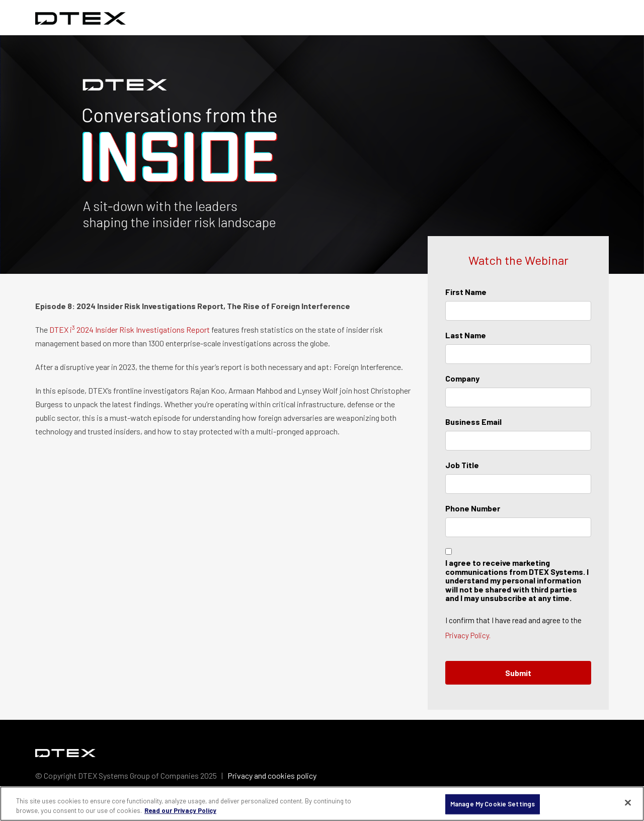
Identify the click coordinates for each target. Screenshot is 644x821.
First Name (466, 292)
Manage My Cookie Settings (493, 804)
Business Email (473, 422)
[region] (322, 804)
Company (462, 378)
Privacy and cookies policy (272, 775)
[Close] (628, 803)
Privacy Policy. (468, 635)
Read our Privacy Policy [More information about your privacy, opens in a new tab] (180, 810)
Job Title (462, 465)
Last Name (466, 335)
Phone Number (473, 508)
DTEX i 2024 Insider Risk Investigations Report (130, 329)
